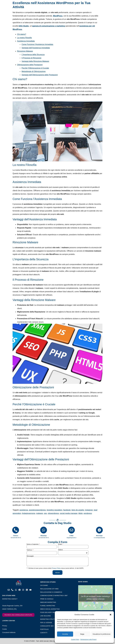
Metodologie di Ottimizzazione (34, 71)
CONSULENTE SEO (47, 626)
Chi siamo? (22, 34)
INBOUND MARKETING (48, 602)
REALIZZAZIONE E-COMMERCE (51, 592)
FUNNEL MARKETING (48, 606)
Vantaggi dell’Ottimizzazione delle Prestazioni (40, 75)
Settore (60, 550)
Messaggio (30, 556)
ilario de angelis (78, 510)
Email (60, 544)
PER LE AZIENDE (46, 623)
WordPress (58, 16)
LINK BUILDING (45, 616)
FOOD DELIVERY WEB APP (50, 612)
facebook (67, 510)
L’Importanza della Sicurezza (33, 55)
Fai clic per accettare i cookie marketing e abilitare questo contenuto (95, 598)
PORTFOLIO (44, 629)
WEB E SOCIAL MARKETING (50, 609)
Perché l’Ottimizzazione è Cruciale (35, 68)
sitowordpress (53, 513)
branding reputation (54, 510)
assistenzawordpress (37, 510)
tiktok (80, 513)
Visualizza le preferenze (101, 634)
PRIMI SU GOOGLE (47, 599)
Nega (82, 634)
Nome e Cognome (33, 544)
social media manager (69, 513)
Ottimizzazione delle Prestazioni (30, 65)
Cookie (4, 629)
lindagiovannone (29, 513)
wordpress (88, 513)
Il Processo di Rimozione (31, 58)
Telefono (30, 550)
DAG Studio (24, 26)
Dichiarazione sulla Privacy (88, 639)
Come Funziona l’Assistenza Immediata (37, 44)
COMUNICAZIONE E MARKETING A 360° (54, 596)
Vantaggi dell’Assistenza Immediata (36, 48)
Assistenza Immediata (26, 41)
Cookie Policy (75, 639)
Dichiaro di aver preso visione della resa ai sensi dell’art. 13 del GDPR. (56, 568)
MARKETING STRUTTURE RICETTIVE (53, 619)
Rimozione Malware (25, 51)
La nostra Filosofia (24, 38)
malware (40, 513)
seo (45, 513)
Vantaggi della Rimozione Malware (35, 61)
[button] (111, 615)
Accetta (65, 634)
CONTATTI (44, 633)
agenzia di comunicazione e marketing (49, 26)
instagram (89, 510)
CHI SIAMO (44, 585)
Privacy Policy (56, 568)
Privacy (5, 626)
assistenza (24, 510)
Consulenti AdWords (9, 632)
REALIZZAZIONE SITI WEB (49, 589)
